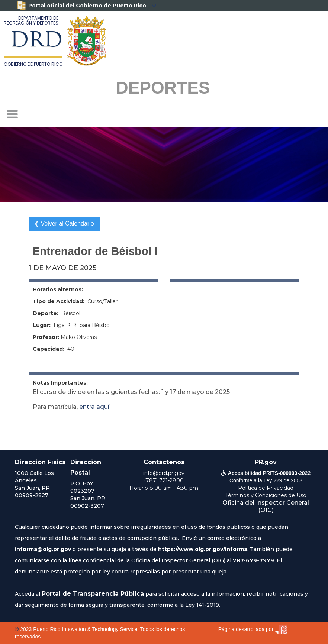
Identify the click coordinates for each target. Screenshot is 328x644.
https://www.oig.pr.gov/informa (203, 549)
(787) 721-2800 (164, 480)
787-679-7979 (253, 560)
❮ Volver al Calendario (64, 224)
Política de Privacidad (266, 488)
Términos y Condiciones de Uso (266, 495)
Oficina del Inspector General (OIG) (266, 506)
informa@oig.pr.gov (43, 549)
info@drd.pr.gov (164, 473)
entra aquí (94, 407)
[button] (12, 114)
